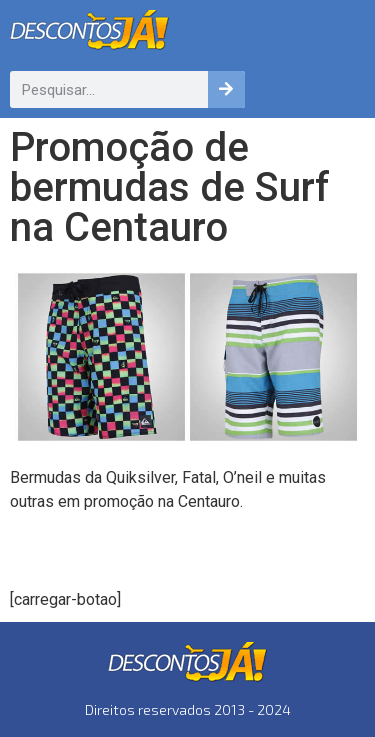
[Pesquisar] (226, 89)
